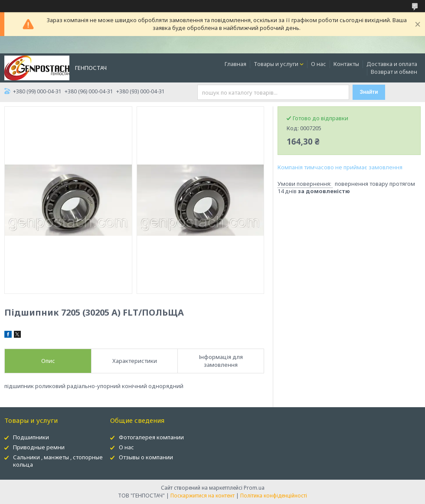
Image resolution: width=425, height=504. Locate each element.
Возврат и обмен (394, 72)
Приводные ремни (39, 447)
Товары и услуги (276, 64)
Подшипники (31, 437)
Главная (235, 64)
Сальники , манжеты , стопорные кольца (58, 461)
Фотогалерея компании (151, 437)
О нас (319, 64)
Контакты (346, 64)
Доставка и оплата (392, 64)
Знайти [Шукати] (369, 92)
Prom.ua (254, 488)
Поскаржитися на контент (203, 496)
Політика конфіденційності (274, 496)
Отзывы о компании (146, 457)
